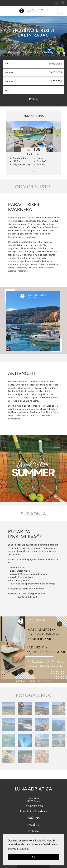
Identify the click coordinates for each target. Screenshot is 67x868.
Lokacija (9, 64)
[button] (10, 136)
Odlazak (9, 81)
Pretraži (34, 99)
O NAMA (33, 831)
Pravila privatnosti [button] (19, 849)
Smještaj (34, 825)
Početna (33, 818)
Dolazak (9, 73)
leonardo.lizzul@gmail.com (34, 811)
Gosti (8, 90)
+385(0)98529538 (34, 806)
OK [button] (33, 857)
